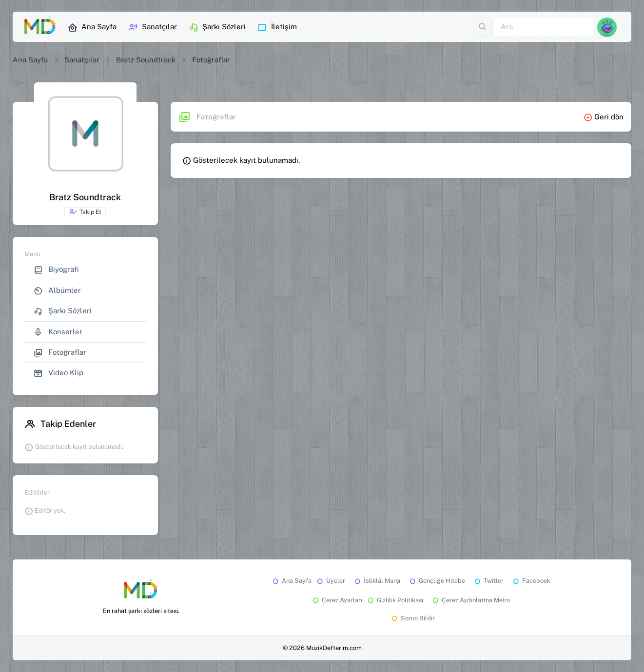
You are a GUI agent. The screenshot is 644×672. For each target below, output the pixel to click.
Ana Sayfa (92, 27)
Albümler (57, 291)
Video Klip (59, 373)
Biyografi (56, 270)
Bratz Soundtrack (146, 60)
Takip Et (85, 212)
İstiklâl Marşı (377, 581)
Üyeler (330, 581)
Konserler (58, 332)
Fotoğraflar (60, 353)
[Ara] (544, 27)
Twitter (488, 581)
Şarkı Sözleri (217, 27)
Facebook (531, 581)
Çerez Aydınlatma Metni (470, 600)
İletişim (277, 27)
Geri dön (604, 117)
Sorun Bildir (412, 618)
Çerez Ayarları (337, 600)
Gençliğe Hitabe (437, 581)
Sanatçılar (153, 27)
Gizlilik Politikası (395, 600)
